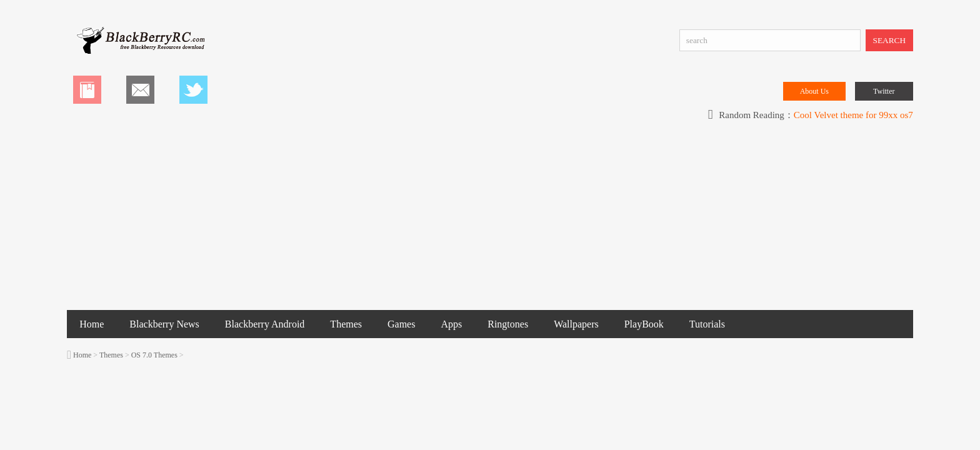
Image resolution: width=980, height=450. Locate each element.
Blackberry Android (265, 324)
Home (92, 324)
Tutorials (707, 324)
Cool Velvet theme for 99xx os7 (853, 115)
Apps (451, 324)
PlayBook (644, 324)
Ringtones (508, 324)
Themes (346, 324)
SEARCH (890, 40)
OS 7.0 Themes (154, 355)
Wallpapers (576, 324)
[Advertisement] (490, 216)
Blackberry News (164, 324)
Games (401, 324)
